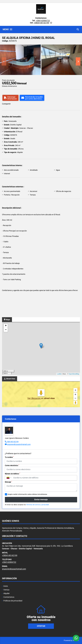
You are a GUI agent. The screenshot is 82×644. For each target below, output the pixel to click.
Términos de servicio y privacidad (37, 505)
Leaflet (59, 374)
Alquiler (7, 593)
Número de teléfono (12, 474)
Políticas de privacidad (13, 601)
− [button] (6, 330)
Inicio (6, 586)
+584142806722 (43, 21)
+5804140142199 (41, 23)
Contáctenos (9, 597)
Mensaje (8, 482)
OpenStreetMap (74, 374)
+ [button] (6, 326)
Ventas (6, 590)
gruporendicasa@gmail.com (14, 569)
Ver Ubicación (34, 398)
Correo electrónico (12, 465)
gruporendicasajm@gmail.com (19, 444)
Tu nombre (9, 457)
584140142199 (13, 442)
